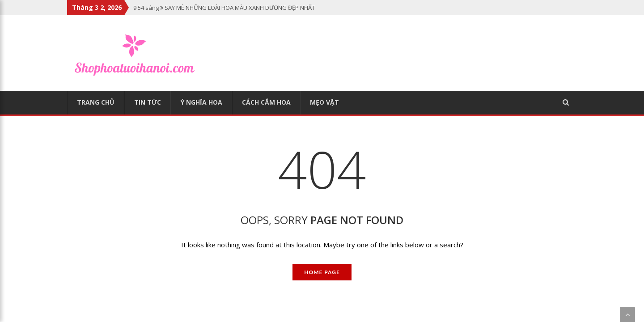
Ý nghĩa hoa (201, 102)
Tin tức (148, 102)
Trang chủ (96, 102)
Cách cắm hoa (266, 102)
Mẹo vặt (324, 102)
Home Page (322, 272)
